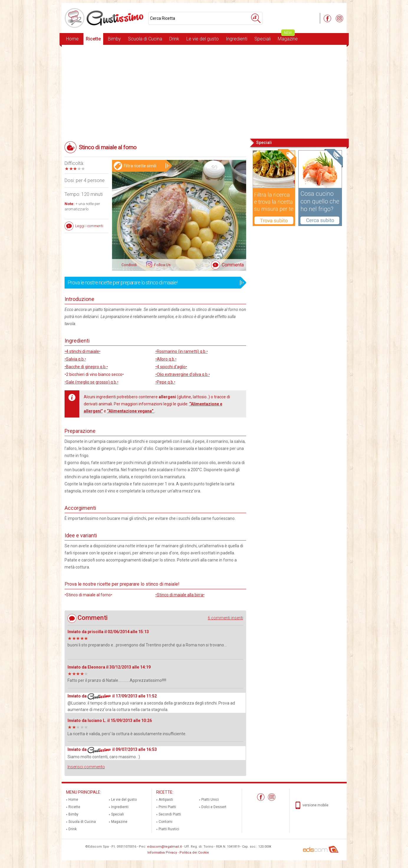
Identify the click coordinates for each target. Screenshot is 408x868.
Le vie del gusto (203, 39)
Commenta (233, 265)
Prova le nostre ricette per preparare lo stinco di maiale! (153, 283)
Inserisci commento (86, 767)
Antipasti (166, 800)
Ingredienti (237, 39)
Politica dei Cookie (194, 853)
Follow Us (162, 265)
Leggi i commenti (89, 226)
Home (72, 39)
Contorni (166, 822)
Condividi (129, 265)
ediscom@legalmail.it (164, 847)
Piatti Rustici (169, 829)
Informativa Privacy (162, 853)
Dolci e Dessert (214, 807)
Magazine (288, 37)
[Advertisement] (204, 91)
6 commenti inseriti (226, 618)
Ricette (93, 39)
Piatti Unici (210, 800)
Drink (174, 39)
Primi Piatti (167, 807)
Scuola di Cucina (145, 39)
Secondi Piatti (170, 814)
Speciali (263, 39)
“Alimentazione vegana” (131, 411)
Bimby (114, 39)
